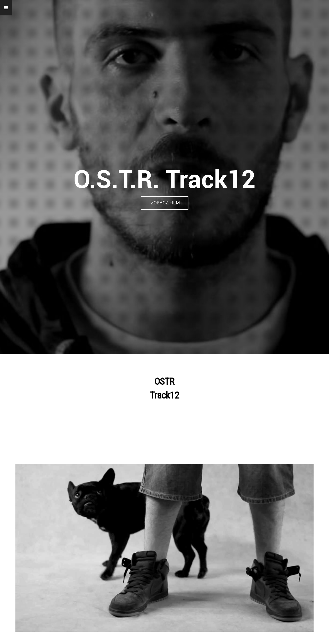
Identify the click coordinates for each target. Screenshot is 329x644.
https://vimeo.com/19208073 (164, 201)
